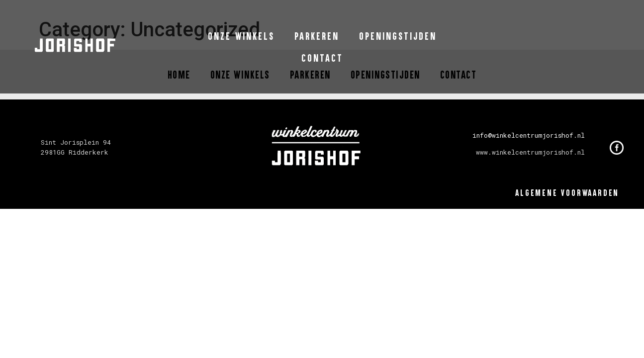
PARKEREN (317, 36)
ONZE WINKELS (241, 36)
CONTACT (322, 58)
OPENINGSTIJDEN (398, 36)
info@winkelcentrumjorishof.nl (529, 135)
